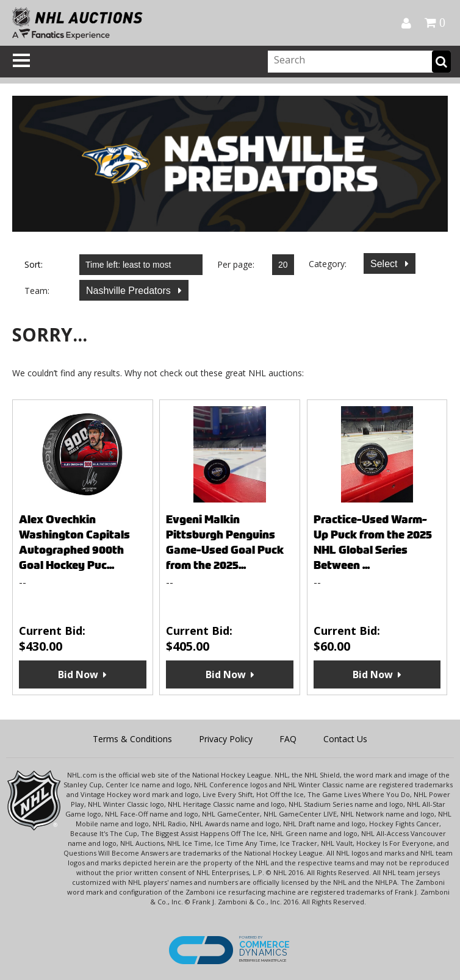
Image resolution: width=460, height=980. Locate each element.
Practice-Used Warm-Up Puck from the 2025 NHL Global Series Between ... (373, 542)
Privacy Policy (226, 739)
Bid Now (78, 674)
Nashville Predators (130, 291)
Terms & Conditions (132, 739)
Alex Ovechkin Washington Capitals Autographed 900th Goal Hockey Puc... (74, 542)
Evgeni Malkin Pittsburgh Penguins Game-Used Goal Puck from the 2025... (225, 542)
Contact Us (345, 739)
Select (385, 264)
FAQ (288, 739)
